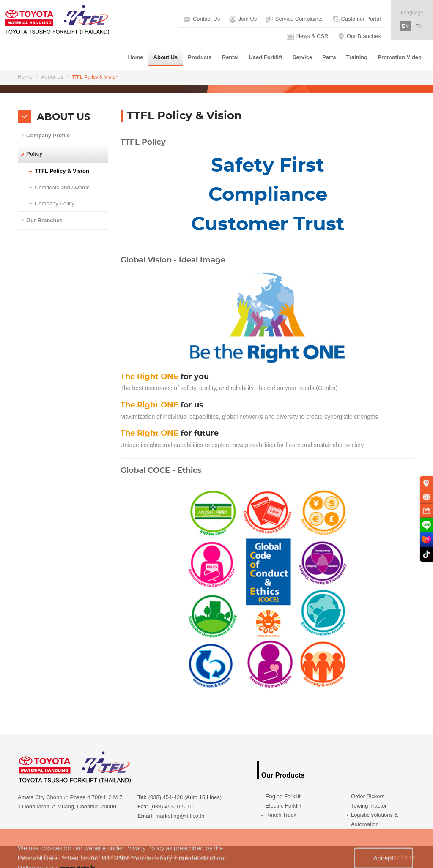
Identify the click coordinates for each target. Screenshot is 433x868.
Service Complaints (294, 19)
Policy (34, 154)
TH (419, 26)
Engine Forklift (283, 796)
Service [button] (302, 57)
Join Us (243, 19)
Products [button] (200, 57)
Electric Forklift (284, 806)
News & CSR (307, 37)
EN (405, 26)
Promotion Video (400, 57)
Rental (230, 57)
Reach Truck (281, 815)
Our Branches (359, 37)
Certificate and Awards (62, 187)
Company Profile (48, 135)
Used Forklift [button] (265, 57)
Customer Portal (356, 19)
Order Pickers (368, 796)
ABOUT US (64, 117)
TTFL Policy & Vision (62, 171)
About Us (52, 77)
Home (135, 57)
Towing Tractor (369, 806)
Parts (329, 57)
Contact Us (201, 19)
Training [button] (357, 57)
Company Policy (55, 203)
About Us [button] (166, 57)
